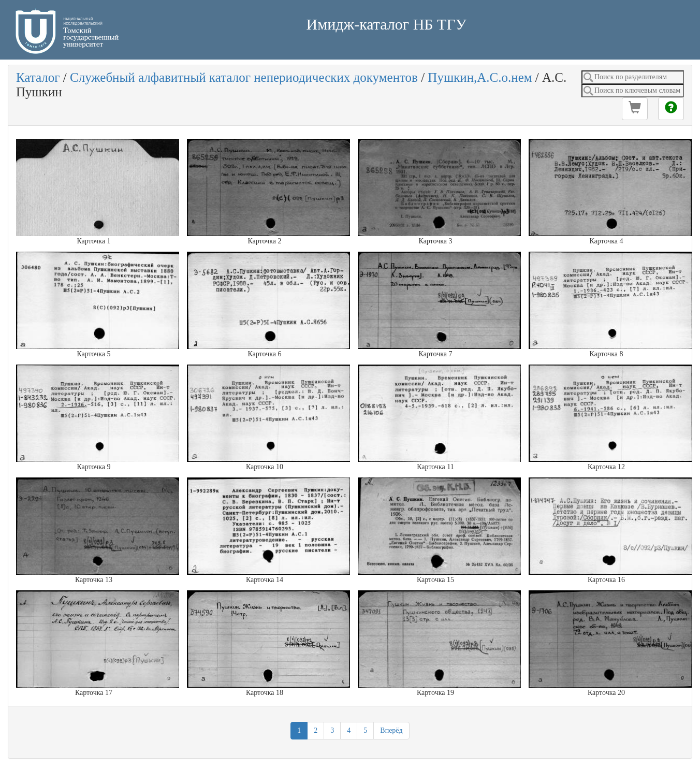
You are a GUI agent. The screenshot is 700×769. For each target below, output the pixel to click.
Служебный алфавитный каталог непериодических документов (244, 77)
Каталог (38, 77)
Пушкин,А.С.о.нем (480, 77)
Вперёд (391, 730)
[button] (635, 109)
